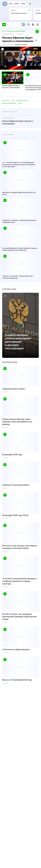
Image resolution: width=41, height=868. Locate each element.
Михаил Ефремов (9, 103)
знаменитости (22, 101)
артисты (6, 101)
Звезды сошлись (21, 45)
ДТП (13, 101)
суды (20, 103)
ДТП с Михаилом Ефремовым (14, 31)
